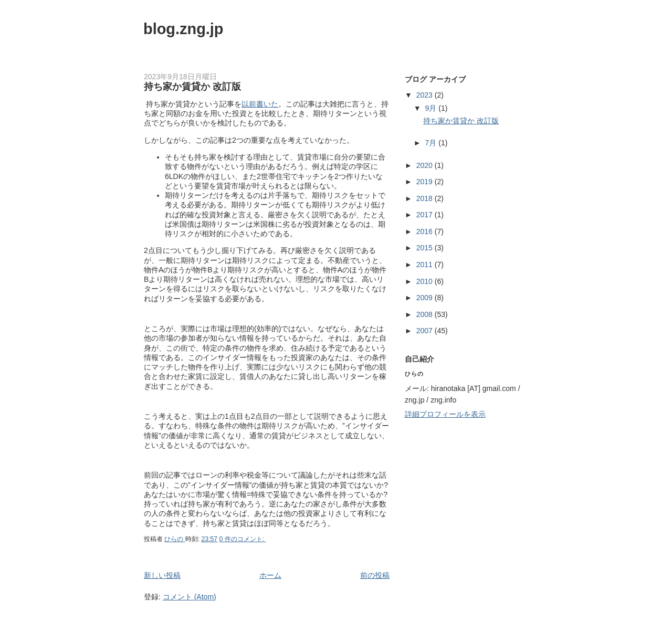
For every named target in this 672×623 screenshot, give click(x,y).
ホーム (270, 575)
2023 (426, 95)
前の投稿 (375, 575)
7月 (432, 143)
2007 (426, 331)
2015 (426, 248)
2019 (426, 182)
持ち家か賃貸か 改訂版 (192, 87)
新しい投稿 (162, 575)
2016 (426, 231)
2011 (426, 265)
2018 (426, 198)
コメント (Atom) (190, 597)
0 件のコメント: (243, 539)
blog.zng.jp (183, 29)
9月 (432, 108)
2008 (426, 314)
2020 (426, 165)
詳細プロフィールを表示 (445, 414)
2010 (426, 281)
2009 (426, 298)
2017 (426, 215)
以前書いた (260, 104)
